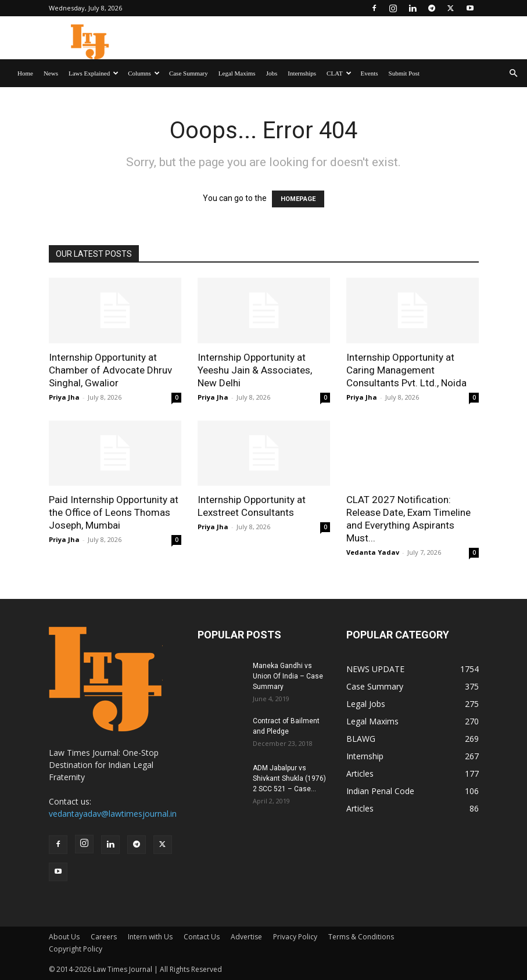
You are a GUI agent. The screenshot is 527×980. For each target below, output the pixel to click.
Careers (104, 937)
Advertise (246, 937)
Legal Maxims (237, 73)
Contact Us (202, 937)
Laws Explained (94, 73)
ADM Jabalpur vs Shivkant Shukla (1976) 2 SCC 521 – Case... (289, 778)
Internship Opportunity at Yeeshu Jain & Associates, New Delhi (255, 370)
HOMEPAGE (298, 199)
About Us (64, 937)
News (51, 73)
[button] (513, 73)
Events (370, 73)
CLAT (339, 73)
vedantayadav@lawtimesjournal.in (113, 814)
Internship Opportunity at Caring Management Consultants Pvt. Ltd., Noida (408, 370)
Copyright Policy (76, 949)
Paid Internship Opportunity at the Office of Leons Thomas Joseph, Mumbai (114, 512)
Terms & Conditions (361, 937)
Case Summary (189, 73)
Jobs (272, 73)
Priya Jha (64, 397)
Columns (144, 73)
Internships (302, 73)
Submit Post (404, 73)
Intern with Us (150, 937)
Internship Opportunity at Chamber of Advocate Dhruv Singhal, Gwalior (110, 370)
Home (25, 73)
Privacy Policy (295, 937)
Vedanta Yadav (373, 552)
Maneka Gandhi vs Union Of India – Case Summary (288, 676)
